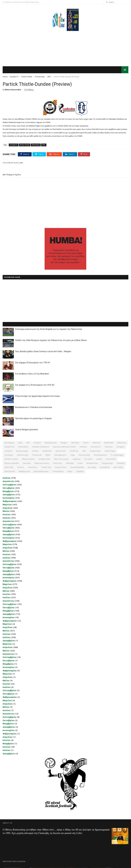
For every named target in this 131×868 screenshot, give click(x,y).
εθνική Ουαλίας (28, 459)
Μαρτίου (7, 505)
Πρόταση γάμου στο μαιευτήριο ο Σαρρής (34, 419)
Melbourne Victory (42, 463)
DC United (88, 459)
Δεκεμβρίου (9, 495)
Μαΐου (6, 511)
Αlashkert (80, 472)
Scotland (37, 443)
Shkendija (70, 463)
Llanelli (99, 459)
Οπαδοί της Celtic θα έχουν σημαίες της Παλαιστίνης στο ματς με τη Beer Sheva (51, 340)
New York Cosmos (61, 459)
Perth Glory (58, 463)
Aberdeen (75, 443)
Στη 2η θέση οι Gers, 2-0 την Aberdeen (32, 374)
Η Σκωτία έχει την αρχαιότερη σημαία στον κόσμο (37, 396)
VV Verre (21, 467)
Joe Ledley (92, 467)
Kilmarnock (122, 443)
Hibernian (96, 443)
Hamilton (83, 447)
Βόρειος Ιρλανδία (12, 463)
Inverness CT (96, 447)
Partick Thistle (27, 77)
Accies (80, 463)
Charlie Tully (46, 467)
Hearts (86, 443)
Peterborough (23, 455)
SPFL (49, 77)
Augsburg (76, 459)
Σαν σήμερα (9, 443)
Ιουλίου (6, 478)
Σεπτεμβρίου (9, 485)
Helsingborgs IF (60, 455)
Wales (70, 472)
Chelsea (35, 451)
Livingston (120, 447)
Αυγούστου (8, 481)
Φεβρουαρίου (10, 501)
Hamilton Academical (40, 447)
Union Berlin (111, 459)
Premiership (40, 77)
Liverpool (8, 451)
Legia (73, 455)
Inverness (109, 447)
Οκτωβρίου (9, 488)
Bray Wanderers (100, 455)
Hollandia (121, 463)
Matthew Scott (24, 472)
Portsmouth (37, 455)
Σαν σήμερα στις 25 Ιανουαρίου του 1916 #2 (35, 385)
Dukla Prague (110, 451)
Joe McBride (105, 467)
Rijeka (48, 455)
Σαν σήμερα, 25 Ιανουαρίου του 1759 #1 (33, 363)
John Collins (118, 467)
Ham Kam (27, 463)
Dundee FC (14, 77)
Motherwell (109, 443)
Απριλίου (8, 508)
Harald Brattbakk (77, 467)
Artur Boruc (33, 467)
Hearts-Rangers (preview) (27, 430)
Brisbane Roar (92, 463)
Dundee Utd (9, 447)
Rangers (64, 443)
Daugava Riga (107, 463)
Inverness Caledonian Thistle (64, 447)
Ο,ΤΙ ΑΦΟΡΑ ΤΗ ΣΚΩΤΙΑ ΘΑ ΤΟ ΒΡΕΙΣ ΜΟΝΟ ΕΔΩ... (21, 2)
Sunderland (47, 451)
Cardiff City (74, 451)
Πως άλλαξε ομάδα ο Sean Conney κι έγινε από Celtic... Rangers (43, 352)
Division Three (61, 467)
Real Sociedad (84, 455)
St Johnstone (23, 447)
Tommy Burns (58, 472)
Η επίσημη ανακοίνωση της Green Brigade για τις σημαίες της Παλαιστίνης (49, 329)
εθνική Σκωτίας (51, 443)
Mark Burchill (10, 472)
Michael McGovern (41, 472)
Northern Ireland (11, 459)
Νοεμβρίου (8, 491)
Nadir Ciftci (9, 467)
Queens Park (60, 451)
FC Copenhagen (117, 455)
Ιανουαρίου (9, 498)
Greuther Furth (44, 459)
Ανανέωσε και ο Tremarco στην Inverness (34, 407)
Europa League (22, 451)
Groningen (9, 455)
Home (5, 77)
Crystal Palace (95, 451)
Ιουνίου (6, 515)
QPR (84, 451)
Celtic (20, 443)
